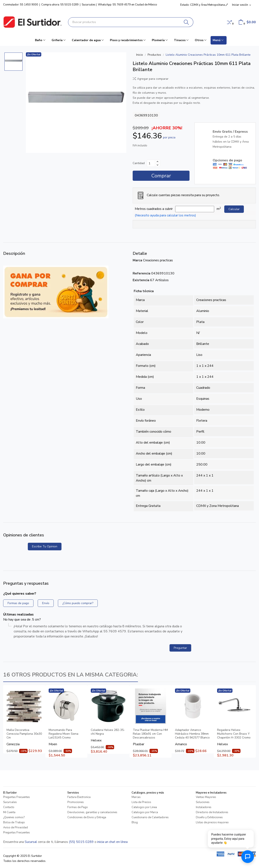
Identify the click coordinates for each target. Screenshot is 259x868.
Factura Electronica (79, 797)
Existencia (141, 280)
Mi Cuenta (9, 812)
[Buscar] (186, 22)
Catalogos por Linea (144, 807)
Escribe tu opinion (45, 546)
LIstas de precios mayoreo (212, 822)
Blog (135, 822)
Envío (46, 603)
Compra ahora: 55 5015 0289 (60, 5)
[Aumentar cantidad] (158, 162)
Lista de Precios (141, 802)
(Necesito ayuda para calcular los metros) (165, 215)
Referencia (142, 273)
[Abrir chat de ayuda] (248, 857)
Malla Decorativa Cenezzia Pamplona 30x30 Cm (24, 734)
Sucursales (89, 5)
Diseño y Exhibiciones (209, 817)
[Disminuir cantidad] (158, 165)
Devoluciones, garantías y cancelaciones (92, 812)
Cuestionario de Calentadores (150, 817)
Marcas (136, 797)
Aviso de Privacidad (15, 828)
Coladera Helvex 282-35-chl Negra (108, 732)
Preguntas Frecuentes (17, 797)
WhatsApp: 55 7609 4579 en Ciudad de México (127, 5)
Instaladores (204, 807)
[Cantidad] (151, 163)
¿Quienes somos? (14, 817)
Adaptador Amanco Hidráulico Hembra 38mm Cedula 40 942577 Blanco (192, 734)
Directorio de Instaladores (212, 812)
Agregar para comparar (151, 79)
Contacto (9, 807)
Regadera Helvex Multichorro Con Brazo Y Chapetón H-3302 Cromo (234, 734)
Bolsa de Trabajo (14, 822)
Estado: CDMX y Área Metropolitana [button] (204, 5)
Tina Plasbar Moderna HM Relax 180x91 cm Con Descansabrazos (150, 734)
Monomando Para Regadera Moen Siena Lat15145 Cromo (63, 734)
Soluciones (203, 802)
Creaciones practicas (158, 260)
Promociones (76, 802)
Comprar (161, 176)
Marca (137, 260)
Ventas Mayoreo (206, 797)
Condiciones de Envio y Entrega (87, 817)
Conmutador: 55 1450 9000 (21, 5)
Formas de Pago (78, 807)
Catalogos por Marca (145, 812)
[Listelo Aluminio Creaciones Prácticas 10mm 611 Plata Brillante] (76, 103)
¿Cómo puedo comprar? (78, 603)
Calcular (234, 209)
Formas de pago (18, 603)
